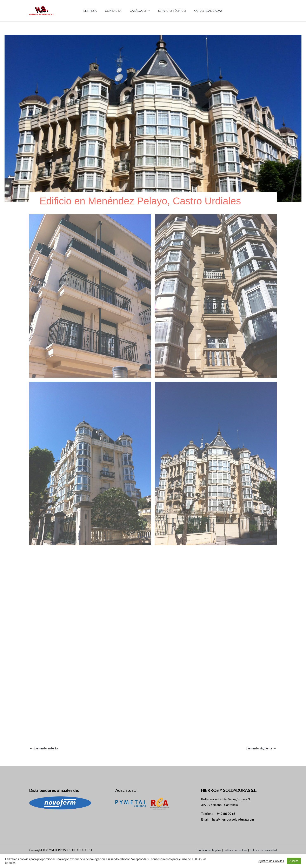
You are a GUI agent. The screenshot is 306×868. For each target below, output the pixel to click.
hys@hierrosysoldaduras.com (233, 819)
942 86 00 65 (267, 13)
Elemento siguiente (261, 748)
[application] (148, 11)
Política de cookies (235, 850)
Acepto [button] (294, 861)
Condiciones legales (208, 850)
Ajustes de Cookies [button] (271, 861)
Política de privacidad (263, 850)
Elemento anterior (44, 748)
